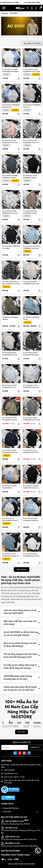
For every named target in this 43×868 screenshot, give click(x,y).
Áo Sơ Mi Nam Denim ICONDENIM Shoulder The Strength (11, 555)
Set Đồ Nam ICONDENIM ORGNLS (10, 318)
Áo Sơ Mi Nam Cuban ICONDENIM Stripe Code (31, 283)
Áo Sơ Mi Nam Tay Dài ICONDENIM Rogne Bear (31, 386)
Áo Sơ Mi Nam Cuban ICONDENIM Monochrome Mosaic (32, 141)
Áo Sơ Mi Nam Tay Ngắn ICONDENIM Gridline (10, 177)
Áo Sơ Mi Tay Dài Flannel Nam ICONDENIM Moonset (11, 283)
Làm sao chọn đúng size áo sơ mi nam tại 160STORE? (20, 612)
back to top (38, 858)
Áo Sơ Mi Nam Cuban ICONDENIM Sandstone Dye (10, 141)
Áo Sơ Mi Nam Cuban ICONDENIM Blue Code (10, 354)
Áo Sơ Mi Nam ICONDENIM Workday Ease (11, 106)
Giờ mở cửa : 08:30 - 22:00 (14, 777)
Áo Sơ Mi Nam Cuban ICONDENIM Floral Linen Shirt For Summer (31, 555)
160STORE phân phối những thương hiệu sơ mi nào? (18, 677)
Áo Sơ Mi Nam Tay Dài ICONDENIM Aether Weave (10, 519)
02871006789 (9, 770)
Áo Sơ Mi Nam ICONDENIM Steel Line (32, 106)
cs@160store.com (11, 773)
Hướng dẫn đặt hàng (11, 808)
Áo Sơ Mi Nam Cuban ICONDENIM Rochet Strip (31, 419)
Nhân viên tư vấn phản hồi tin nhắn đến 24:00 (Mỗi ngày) (21, 781)
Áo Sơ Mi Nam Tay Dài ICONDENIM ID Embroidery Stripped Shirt (11, 487)
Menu (4, 8)
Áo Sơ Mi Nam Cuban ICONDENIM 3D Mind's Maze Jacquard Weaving (31, 451)
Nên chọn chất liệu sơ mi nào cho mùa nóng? (20, 623)
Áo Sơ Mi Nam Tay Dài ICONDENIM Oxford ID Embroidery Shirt (31, 519)
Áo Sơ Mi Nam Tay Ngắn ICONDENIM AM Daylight (10, 70)
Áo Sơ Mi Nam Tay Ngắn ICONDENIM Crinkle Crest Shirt (32, 487)
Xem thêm (22, 569)
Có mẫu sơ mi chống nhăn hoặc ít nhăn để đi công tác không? (20, 666)
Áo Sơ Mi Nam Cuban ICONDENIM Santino (30, 177)
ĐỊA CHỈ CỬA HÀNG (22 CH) (14, 817)
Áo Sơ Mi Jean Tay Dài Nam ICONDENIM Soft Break (32, 247)
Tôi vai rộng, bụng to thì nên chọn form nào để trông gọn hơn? (20, 655)
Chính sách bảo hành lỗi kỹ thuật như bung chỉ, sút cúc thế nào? (20, 688)
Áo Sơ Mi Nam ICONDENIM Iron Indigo (11, 247)
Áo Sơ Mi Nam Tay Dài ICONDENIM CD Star (9, 386)
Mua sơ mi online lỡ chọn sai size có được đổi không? (20, 645)
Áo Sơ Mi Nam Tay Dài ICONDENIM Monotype (10, 419)
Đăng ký (35, 747)
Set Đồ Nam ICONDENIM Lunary (31, 318)
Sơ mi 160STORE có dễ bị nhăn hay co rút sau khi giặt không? (21, 633)
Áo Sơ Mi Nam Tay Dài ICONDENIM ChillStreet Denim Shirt (10, 451)
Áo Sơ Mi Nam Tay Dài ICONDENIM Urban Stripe (32, 70)
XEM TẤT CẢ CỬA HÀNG (10, 851)
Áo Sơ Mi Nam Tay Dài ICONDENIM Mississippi (31, 354)
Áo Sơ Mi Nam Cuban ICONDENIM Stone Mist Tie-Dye (10, 212)
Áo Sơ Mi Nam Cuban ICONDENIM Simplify (30, 212)
